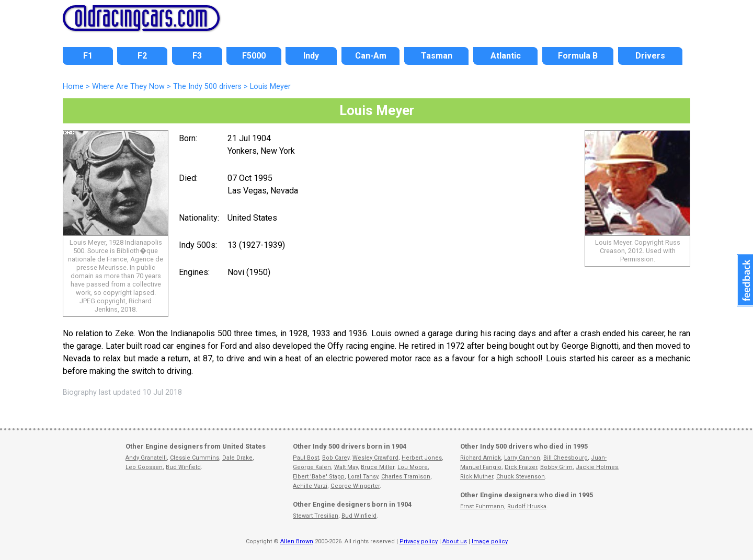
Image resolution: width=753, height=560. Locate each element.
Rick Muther (477, 477)
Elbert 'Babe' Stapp (319, 477)
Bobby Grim (556, 467)
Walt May (346, 467)
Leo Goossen (144, 467)
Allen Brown (297, 541)
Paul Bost (306, 458)
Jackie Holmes (597, 467)
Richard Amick (481, 458)
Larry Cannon (522, 458)
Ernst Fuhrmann (482, 506)
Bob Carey (336, 458)
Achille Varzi (310, 486)
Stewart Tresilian (316, 516)
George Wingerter (355, 486)
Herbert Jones (422, 458)
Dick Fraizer (521, 467)
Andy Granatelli (146, 458)
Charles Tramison (406, 477)
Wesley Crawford (375, 458)
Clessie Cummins (195, 458)
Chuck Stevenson (521, 477)
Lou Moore (413, 467)
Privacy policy (419, 541)
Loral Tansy (363, 477)
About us (455, 541)
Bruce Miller (378, 467)
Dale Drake (237, 458)
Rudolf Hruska (527, 506)
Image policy (490, 541)
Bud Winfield (183, 467)
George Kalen (312, 467)
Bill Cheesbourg (566, 458)
